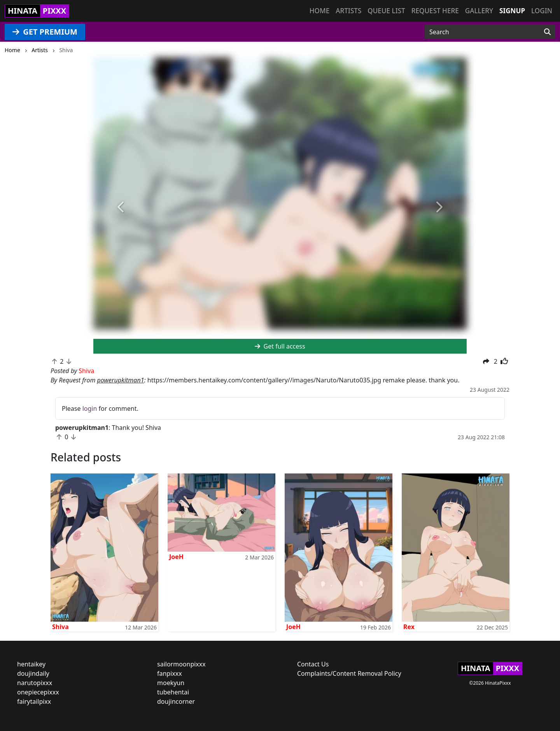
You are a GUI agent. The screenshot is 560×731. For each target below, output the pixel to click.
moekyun (171, 683)
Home (319, 11)
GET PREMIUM (45, 32)
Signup (512, 11)
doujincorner (176, 701)
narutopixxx (35, 683)
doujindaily (33, 673)
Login (542, 11)
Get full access (280, 346)
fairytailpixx (34, 701)
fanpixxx (170, 673)
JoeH (176, 557)
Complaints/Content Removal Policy (349, 673)
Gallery (479, 11)
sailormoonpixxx (181, 664)
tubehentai (173, 692)
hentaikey (31, 664)
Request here (435, 11)
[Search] (547, 32)
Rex (409, 627)
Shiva (60, 627)
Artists (348, 11)
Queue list (386, 11)
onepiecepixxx (38, 692)
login (90, 408)
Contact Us (313, 664)
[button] (121, 207)
